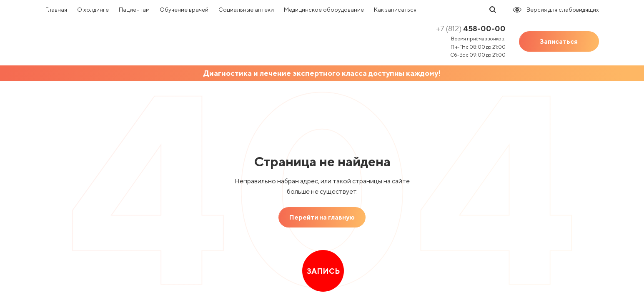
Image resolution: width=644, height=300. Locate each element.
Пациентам (134, 10)
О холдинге (93, 10)
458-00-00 (471, 29)
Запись (323, 271)
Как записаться (395, 10)
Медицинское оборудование (324, 10)
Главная (56, 10)
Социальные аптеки (246, 10)
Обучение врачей (184, 10)
